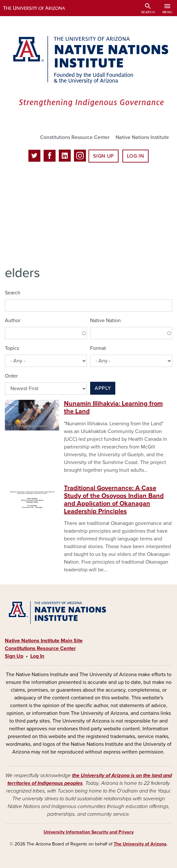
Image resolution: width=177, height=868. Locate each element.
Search (13, 293)
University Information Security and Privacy (89, 832)
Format (98, 348)
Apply (103, 388)
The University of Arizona (140, 844)
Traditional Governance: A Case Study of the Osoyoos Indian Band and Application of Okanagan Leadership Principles (114, 500)
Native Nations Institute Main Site (44, 641)
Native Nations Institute (142, 137)
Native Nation (105, 321)
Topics (12, 348)
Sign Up (103, 156)
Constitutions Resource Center (75, 137)
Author (13, 321)
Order (11, 376)
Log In (135, 156)
